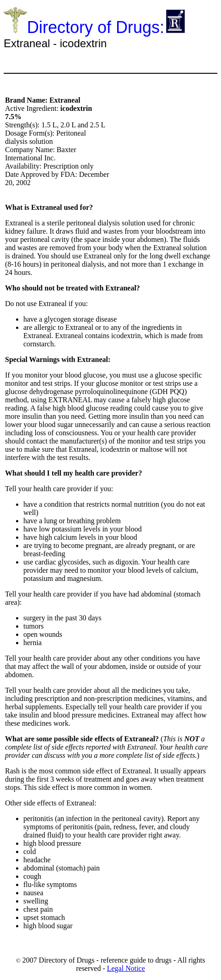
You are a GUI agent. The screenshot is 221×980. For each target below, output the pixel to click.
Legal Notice (126, 968)
